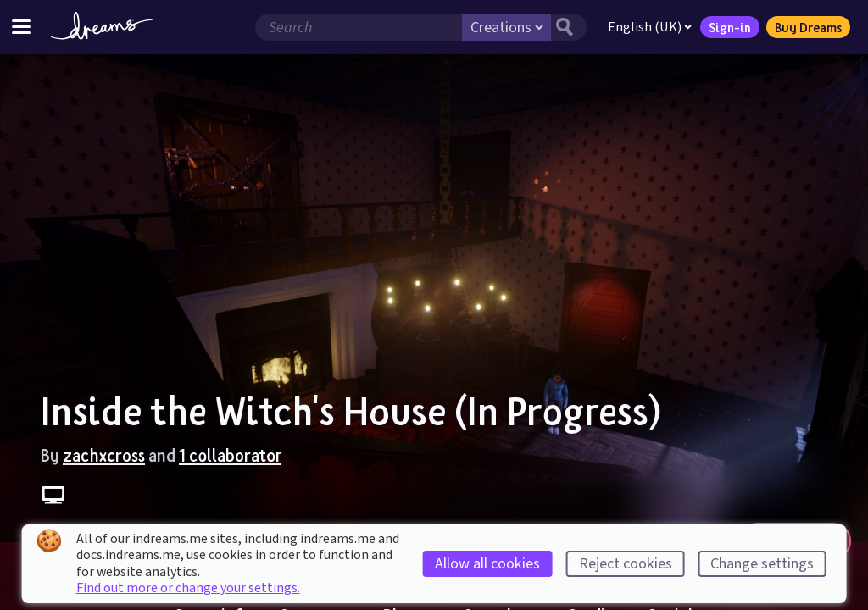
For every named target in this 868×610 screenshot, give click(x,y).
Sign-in (730, 27)
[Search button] (569, 27)
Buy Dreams (808, 27)
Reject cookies (626, 564)
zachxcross (104, 455)
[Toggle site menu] (21, 27)
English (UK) (650, 27)
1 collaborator (230, 455)
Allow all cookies (487, 564)
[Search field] (359, 27)
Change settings (762, 564)
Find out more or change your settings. (188, 588)
